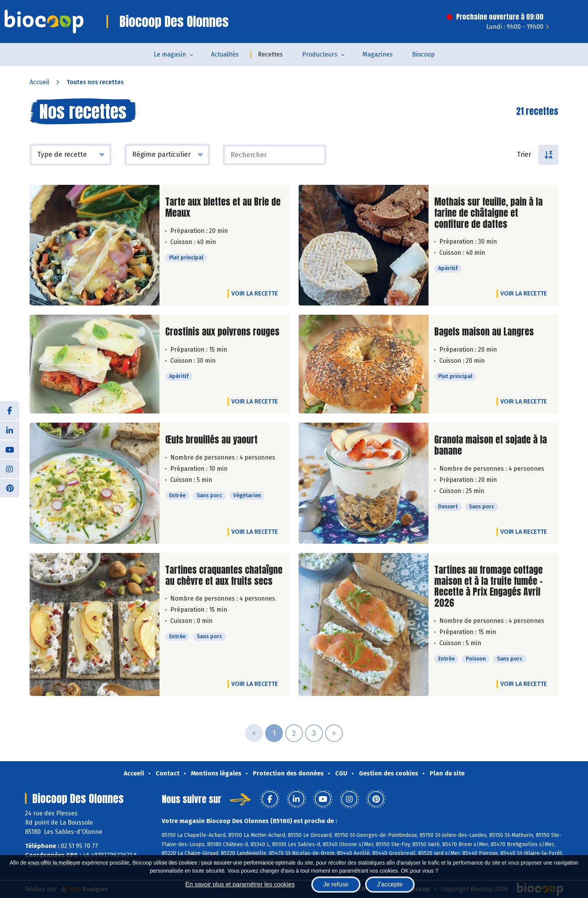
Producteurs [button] (320, 54)
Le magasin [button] (170, 54)
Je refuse (336, 884)
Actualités (225, 54)
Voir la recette (255, 293)
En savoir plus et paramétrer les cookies (240, 884)
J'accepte (390, 884)
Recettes (270, 54)
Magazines (378, 54)
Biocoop (423, 54)
